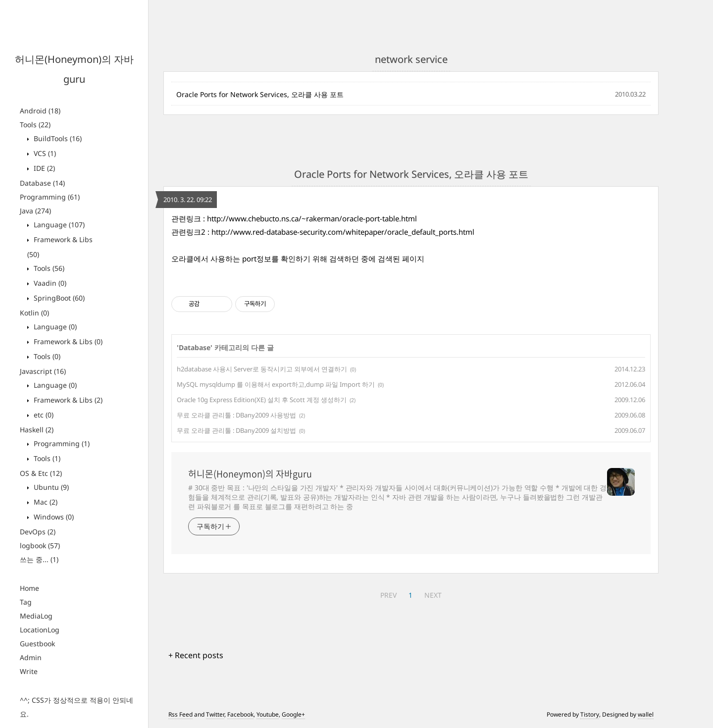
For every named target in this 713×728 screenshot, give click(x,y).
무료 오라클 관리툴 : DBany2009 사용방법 (236, 415)
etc (43, 415)
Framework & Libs (67, 341)
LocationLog (40, 630)
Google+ (293, 714)
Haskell (37, 430)
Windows (53, 517)
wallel (646, 714)
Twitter (215, 714)
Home (29, 588)
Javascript (43, 371)
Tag (26, 602)
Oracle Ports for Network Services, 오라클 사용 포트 (260, 94)
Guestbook (37, 644)
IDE (43, 168)
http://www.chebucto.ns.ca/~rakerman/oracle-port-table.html (312, 218)
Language (58, 225)
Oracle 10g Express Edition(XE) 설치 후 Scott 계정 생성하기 (262, 400)
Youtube (268, 714)
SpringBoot (58, 298)
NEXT (433, 595)
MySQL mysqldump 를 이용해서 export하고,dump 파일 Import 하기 (276, 384)
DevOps (38, 532)
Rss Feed (180, 714)
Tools (35, 125)
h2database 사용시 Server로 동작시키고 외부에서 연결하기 (262, 369)
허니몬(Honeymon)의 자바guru (250, 474)
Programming (50, 197)
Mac (45, 502)
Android (40, 111)
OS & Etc (41, 473)
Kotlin (34, 313)
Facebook (240, 714)
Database (42, 183)
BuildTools (57, 138)
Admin (31, 657)
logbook (40, 546)
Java (35, 211)
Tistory (590, 714)
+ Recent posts (196, 655)
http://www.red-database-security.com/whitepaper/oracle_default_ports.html (343, 232)
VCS (44, 153)
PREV (388, 595)
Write (29, 671)
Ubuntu (50, 487)
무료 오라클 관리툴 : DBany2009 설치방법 (236, 430)
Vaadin (49, 283)
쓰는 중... (39, 559)
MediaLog (36, 616)
